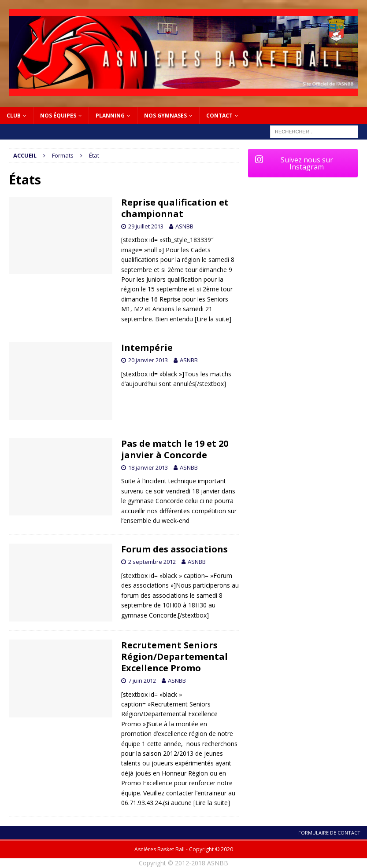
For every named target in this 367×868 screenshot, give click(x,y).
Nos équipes (58, 116)
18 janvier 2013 (148, 467)
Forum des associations (174, 549)
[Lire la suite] (213, 319)
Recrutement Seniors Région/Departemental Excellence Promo (174, 657)
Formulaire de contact (329, 833)
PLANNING (110, 116)
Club (14, 116)
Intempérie (147, 348)
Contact (219, 116)
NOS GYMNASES (165, 116)
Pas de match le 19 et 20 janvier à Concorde (175, 449)
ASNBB (184, 226)
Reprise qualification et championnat (175, 208)
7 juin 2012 (142, 680)
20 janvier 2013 (148, 360)
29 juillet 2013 (146, 226)
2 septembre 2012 (152, 562)
